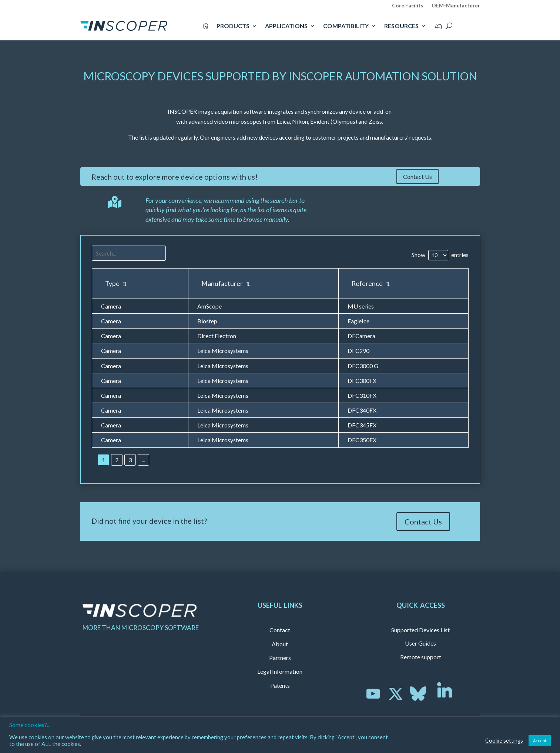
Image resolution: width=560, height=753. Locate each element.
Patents (280, 685)
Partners (280, 658)
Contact (280, 630)
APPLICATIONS (286, 26)
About (280, 644)
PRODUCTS (233, 26)
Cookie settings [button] (504, 741)
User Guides (420, 643)
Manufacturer (226, 284)
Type (116, 284)
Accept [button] (540, 741)
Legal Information (280, 671)
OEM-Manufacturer (456, 6)
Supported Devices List (420, 630)
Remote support (421, 657)
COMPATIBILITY (346, 26)
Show (418, 255)
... (143, 460)
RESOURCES (401, 26)
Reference (371, 284)
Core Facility (408, 6)
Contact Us (418, 176)
